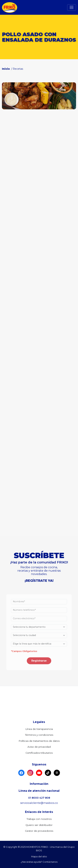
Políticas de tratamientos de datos (39, 741)
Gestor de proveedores (39, 831)
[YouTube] (39, 773)
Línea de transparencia (39, 729)
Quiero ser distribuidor (39, 825)
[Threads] (57, 773)
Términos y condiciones (39, 735)
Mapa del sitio (39, 856)
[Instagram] (30, 773)
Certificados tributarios (39, 753)
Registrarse (39, 658)
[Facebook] (21, 773)
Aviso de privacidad (39, 747)
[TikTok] (48, 773)
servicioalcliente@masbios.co (39, 803)
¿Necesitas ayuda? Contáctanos (39, 862)
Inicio (6, 69)
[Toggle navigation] (72, 7)
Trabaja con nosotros (39, 819)
